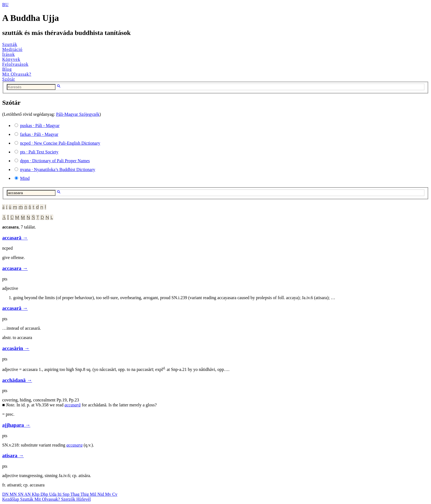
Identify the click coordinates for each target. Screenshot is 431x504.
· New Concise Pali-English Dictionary (60, 143)
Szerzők (69, 499)
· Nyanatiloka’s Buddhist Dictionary (58, 170)
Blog (7, 69)
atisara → (13, 455)
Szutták (10, 44)
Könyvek (11, 59)
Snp (67, 494)
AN (28, 494)
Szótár (9, 79)
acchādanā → (17, 380)
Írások (9, 54)
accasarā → (15, 238)
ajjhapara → (16, 425)
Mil (94, 494)
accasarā (73, 405)
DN (6, 494)
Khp (36, 494)
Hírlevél (84, 499)
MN (14, 494)
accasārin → (16, 348)
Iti (60, 494)
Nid (101, 494)
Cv (115, 494)
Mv (109, 494)
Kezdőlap (11, 499)
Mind (25, 178)
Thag (75, 494)
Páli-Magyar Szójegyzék (78, 114)
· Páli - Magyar (40, 126)
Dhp (45, 494)
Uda (53, 494)
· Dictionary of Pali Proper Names (55, 161)
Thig (85, 494)
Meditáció (12, 49)
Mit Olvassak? (17, 74)
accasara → (15, 268)
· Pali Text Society (39, 152)
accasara (75, 445)
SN (21, 494)
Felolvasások (15, 64)
